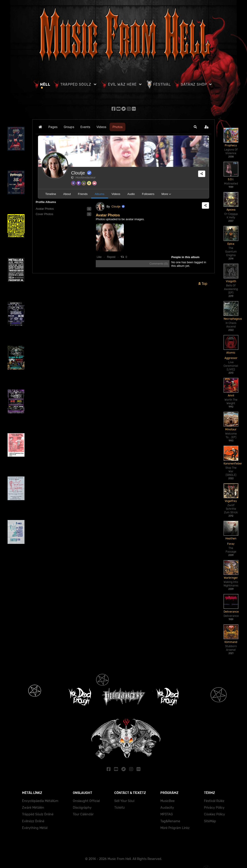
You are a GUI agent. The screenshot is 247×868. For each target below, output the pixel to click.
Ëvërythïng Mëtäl (35, 827)
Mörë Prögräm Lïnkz (175, 827)
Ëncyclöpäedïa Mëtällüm (40, 800)
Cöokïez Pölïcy (214, 813)
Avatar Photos (108, 215)
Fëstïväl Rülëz (214, 800)
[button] (195, 126)
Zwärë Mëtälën (33, 807)
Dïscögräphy (82, 807)
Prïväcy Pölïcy (214, 807)
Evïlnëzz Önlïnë (33, 820)
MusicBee (167, 800)
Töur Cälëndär (83, 813)
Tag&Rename (170, 820)
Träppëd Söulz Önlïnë (38, 813)
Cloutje (78, 172)
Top (203, 283)
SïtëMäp (210, 820)
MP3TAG (167, 813)
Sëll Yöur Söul (124, 800)
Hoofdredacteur (83, 177)
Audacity (167, 807)
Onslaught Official (86, 800)
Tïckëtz (119, 807)
